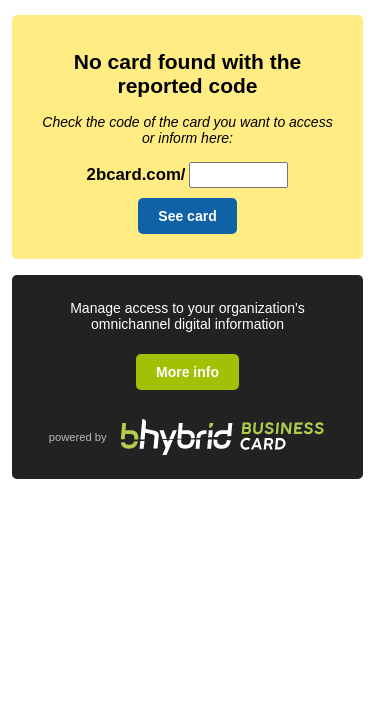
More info (187, 372)
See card (187, 216)
